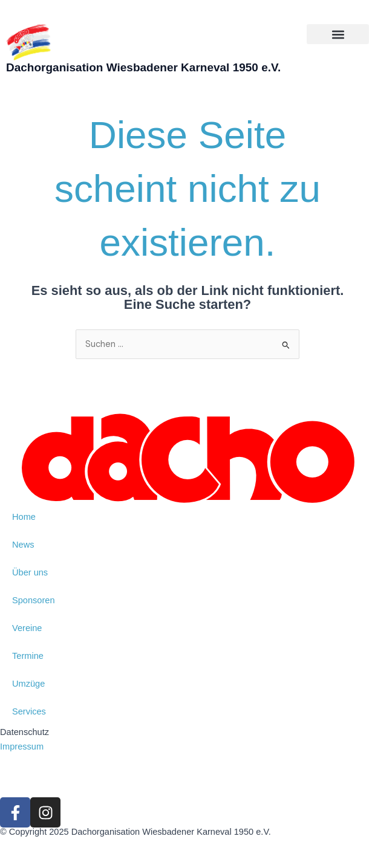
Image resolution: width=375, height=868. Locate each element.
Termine (28, 656)
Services (29, 711)
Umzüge (28, 684)
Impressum (22, 747)
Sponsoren (34, 600)
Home (24, 517)
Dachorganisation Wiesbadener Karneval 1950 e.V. (143, 67)
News (23, 545)
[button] (338, 34)
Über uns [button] (30, 572)
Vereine (27, 628)
